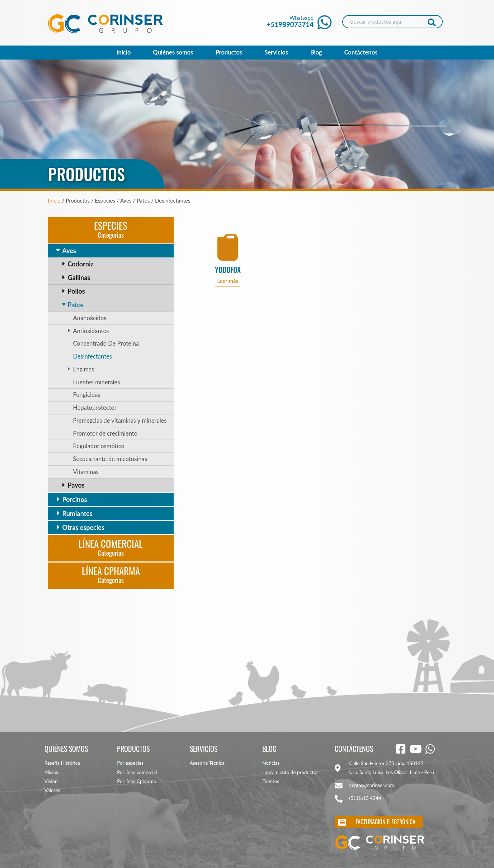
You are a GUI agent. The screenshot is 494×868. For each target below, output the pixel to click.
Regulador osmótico (99, 446)
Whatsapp (299, 21)
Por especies (130, 763)
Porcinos (75, 499)
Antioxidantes (91, 331)
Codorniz (81, 264)
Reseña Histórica (62, 763)
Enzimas (84, 369)
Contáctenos (361, 52)
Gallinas (79, 278)
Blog (316, 52)
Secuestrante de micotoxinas (110, 459)
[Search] (392, 22)
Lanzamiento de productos (290, 772)
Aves (69, 251)
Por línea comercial (137, 772)
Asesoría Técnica (207, 763)
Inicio (124, 52)
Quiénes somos (173, 52)
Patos (76, 305)
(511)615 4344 (365, 798)
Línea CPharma (111, 574)
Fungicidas (87, 395)
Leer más (228, 281)
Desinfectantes (93, 356)
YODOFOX (228, 270)
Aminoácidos (90, 318)
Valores (52, 790)
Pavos (76, 485)
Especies (111, 229)
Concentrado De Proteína (106, 343)
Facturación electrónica (385, 822)
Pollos (76, 291)
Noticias (271, 763)
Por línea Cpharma (136, 781)
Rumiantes (77, 513)
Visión (51, 781)
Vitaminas (86, 472)
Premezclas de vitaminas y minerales (120, 421)
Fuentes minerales (97, 382)
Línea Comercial (111, 547)
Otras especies (83, 527)
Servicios (276, 52)
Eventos (271, 781)
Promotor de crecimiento (105, 433)
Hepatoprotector (95, 408)
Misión (52, 772)
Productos (229, 52)
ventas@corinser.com (371, 785)
